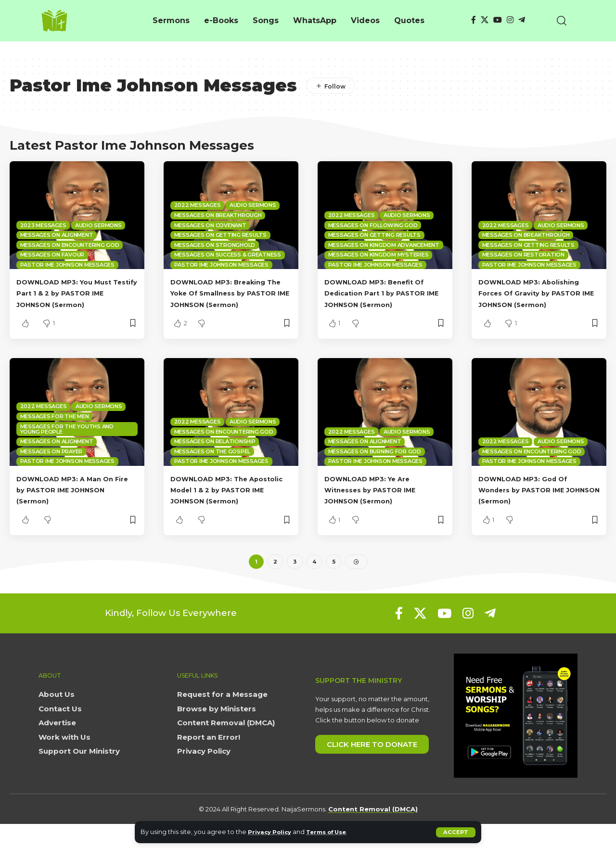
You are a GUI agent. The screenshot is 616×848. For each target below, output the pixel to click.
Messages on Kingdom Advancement (384, 245)
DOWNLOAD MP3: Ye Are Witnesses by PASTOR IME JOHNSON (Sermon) (379, 501)
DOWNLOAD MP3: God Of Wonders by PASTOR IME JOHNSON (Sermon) (531, 501)
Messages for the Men (55, 427)
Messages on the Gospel (212, 463)
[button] (456, 832)
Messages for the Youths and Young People (67, 440)
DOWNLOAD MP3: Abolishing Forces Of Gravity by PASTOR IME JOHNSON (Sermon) (539, 293)
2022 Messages (198, 205)
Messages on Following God (373, 225)
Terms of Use (335, 832)
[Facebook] (474, 20)
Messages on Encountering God (70, 245)
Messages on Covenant (210, 225)
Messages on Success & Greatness (228, 255)
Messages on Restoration (523, 255)
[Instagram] (510, 20)
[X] (485, 20)
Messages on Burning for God (375, 463)
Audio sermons (98, 225)
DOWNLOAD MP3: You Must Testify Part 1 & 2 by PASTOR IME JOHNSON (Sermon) (75, 293)
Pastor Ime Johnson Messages (67, 265)
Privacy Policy (272, 832)
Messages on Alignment (57, 235)
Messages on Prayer (51, 463)
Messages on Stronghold (215, 245)
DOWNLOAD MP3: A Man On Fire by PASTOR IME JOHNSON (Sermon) (74, 501)
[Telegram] (522, 20)
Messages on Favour (52, 255)
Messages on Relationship (215, 452)
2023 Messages (43, 225)
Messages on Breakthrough (218, 215)
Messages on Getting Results (220, 235)
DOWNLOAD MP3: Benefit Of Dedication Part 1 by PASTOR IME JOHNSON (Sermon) (384, 293)
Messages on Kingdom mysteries (379, 255)
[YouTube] (498, 20)
